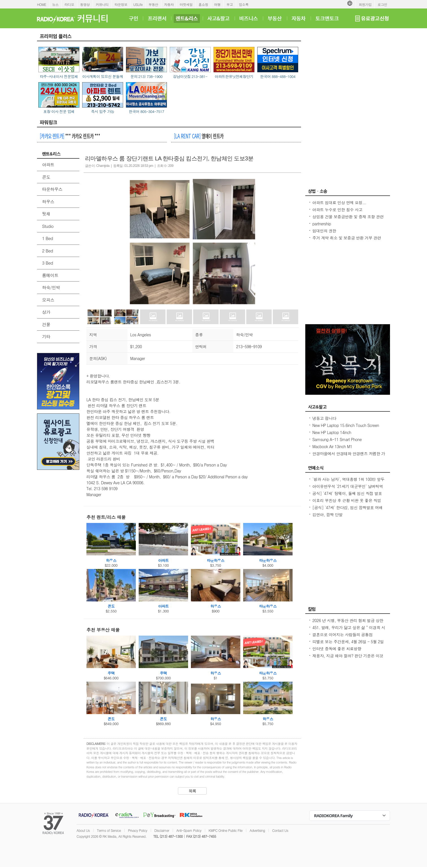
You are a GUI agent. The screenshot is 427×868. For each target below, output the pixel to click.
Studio (48, 226)
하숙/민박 (51, 287)
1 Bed (47, 238)
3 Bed (47, 263)
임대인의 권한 (324, 231)
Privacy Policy (138, 830)
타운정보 (121, 4)
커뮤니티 (102, 4)
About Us (83, 830)
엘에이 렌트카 (199, 136)
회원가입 (365, 4)
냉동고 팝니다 (324, 418)
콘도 (46, 177)
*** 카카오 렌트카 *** (70, 136)
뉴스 (55, 4)
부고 (230, 4)
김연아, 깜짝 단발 (327, 514)
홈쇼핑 (203, 4)
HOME (42, 4)
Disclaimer (162, 830)
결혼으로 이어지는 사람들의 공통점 (342, 634)
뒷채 (46, 214)
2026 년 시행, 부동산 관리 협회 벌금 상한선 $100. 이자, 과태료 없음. (348, 623)
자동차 (169, 4)
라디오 (69, 4)
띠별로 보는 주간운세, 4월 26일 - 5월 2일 (348, 642)
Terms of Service (109, 830)
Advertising (257, 830)
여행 (217, 4)
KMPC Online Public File (225, 830)
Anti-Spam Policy (189, 830)
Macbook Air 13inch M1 (332, 446)
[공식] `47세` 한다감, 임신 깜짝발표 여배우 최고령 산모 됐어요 (348, 510)
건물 (46, 324)
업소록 (244, 4)
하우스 (48, 201)
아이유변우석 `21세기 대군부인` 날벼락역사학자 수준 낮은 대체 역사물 (348, 489)
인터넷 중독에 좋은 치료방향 (337, 649)
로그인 (382, 4)
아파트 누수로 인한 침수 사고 (337, 210)
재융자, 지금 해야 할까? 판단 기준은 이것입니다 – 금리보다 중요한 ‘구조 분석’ (348, 658)
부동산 (153, 4)
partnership (322, 224)
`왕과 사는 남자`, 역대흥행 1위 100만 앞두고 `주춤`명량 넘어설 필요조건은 (348, 482)
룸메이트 (50, 275)
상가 (46, 312)
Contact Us (280, 830)
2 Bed (47, 251)
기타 (46, 336)
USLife (138, 4)
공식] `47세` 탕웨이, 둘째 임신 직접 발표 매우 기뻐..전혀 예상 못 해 (347, 496)
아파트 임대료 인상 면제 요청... (339, 202)
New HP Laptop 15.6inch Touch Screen (346, 425)
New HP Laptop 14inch (332, 432)
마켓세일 (186, 4)
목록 (192, 791)
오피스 (48, 300)
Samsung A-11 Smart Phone (337, 439)
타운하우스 (52, 189)
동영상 (85, 4)
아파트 (48, 164)
